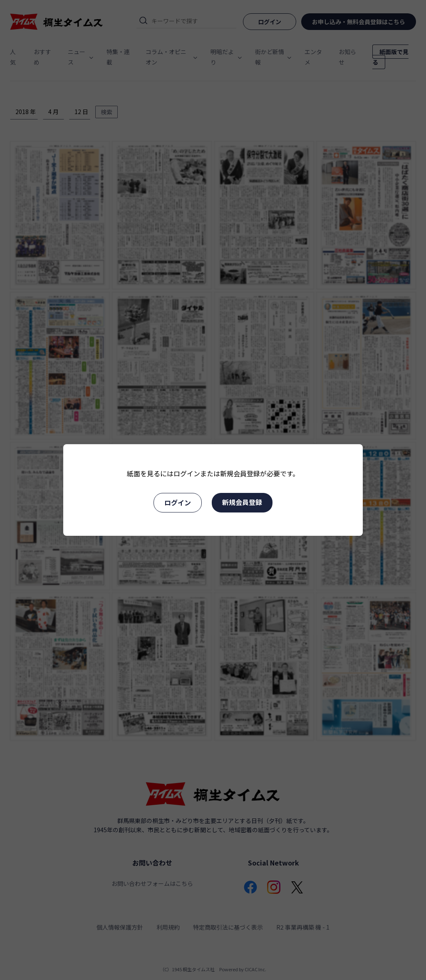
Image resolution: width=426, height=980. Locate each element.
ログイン (178, 502)
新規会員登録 (242, 502)
